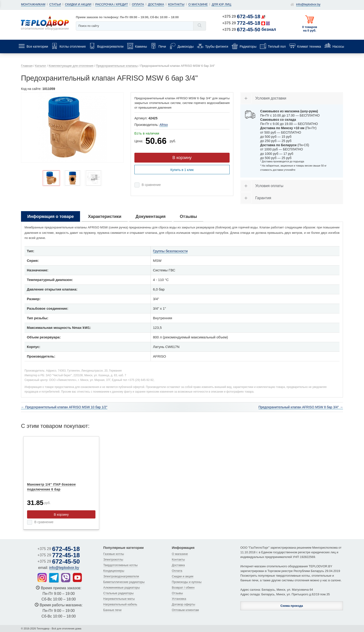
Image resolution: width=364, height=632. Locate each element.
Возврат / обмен (183, 588)
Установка (179, 599)
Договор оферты (183, 604)
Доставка (156, 4)
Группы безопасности (170, 251)
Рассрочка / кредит (112, 4)
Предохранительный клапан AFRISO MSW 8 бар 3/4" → (301, 407)
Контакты (176, 4)
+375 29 (241, 16)
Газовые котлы (114, 554)
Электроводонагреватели (121, 576)
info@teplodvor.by (308, 4)
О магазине (198, 4)
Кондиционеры (114, 571)
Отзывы (177, 593)
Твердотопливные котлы (121, 565)
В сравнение (151, 185)
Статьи (55, 4)
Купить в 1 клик (182, 170)
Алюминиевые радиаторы (122, 588)
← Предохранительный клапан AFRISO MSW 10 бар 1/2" (64, 407)
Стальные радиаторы (119, 593)
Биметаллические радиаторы (124, 582)
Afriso (164, 125)
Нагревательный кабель (120, 604)
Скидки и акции (78, 4)
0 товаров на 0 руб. (310, 29)
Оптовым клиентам (185, 610)
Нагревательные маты (119, 599)
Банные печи (112, 610)
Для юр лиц (221, 4)
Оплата (138, 4)
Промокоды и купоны (187, 582)
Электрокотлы (113, 559)
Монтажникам (33, 4)
